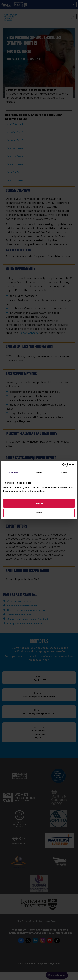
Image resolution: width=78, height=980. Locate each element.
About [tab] (64, 473)
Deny (39, 513)
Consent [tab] (14, 473)
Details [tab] (39, 473)
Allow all (39, 503)
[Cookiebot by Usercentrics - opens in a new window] (62, 465)
